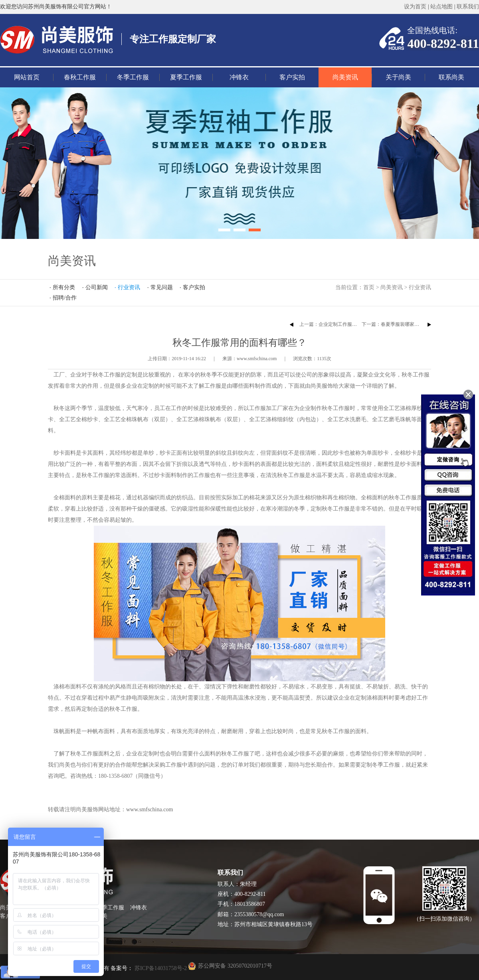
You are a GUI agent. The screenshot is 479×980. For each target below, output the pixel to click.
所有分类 (64, 287)
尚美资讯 (345, 77)
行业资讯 (420, 287)
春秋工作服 (80, 77)
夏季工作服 (186, 77)
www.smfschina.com (149, 809)
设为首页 (415, 7)
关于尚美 (398, 77)
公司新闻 (97, 287)
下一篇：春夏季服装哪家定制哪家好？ (402, 324)
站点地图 (441, 7)
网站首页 (27, 77)
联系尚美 (451, 77)
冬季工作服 (133, 77)
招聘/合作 (65, 298)
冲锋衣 (239, 77)
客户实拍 (292, 77)
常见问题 (162, 287)
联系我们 (468, 7)
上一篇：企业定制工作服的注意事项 (338, 324)
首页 (369, 287)
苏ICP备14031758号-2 (160, 968)
